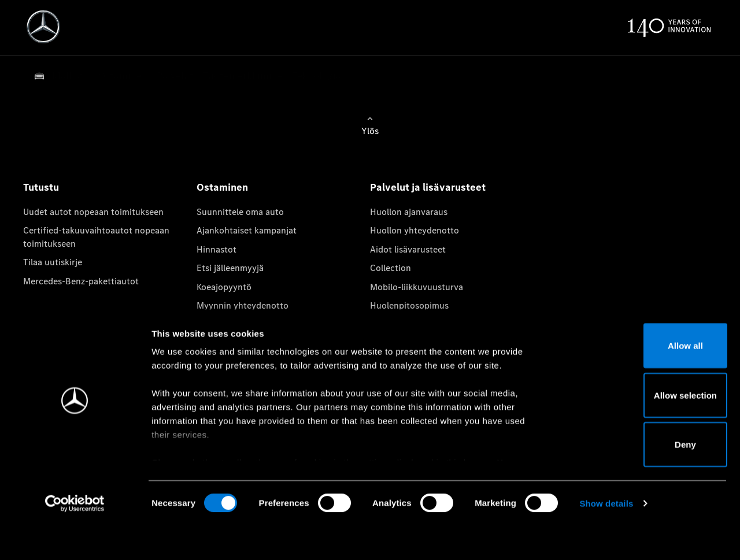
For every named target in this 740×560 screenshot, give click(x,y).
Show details (606, 537)
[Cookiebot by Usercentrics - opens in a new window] (75, 537)
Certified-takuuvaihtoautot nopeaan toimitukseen (96, 237)
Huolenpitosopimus (409, 305)
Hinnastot (217, 249)
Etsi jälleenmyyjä (230, 268)
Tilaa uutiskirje (53, 262)
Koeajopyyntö (224, 287)
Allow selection (643, 429)
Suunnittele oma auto (240, 212)
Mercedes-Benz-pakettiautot (81, 281)
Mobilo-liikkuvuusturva (417, 287)
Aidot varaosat (399, 324)
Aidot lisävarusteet (408, 249)
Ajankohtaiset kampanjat (247, 230)
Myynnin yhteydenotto (243, 305)
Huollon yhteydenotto (415, 230)
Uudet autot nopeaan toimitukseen (93, 212)
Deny (644, 478)
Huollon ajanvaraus (409, 212)
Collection (391, 268)
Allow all (644, 379)
